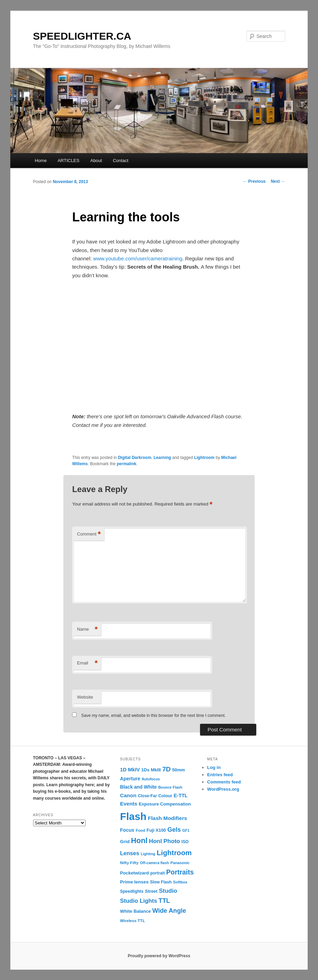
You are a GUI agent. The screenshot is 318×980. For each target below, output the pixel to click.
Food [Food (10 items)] (141, 830)
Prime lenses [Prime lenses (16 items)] (134, 882)
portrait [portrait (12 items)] (158, 873)
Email (87, 663)
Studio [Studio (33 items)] (168, 891)
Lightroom (204, 458)
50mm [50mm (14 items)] (178, 770)
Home (41, 161)
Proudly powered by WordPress (159, 956)
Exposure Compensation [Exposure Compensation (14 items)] (165, 804)
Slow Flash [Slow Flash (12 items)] (161, 882)
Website (85, 697)
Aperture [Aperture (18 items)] (130, 779)
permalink (126, 464)
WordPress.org (223, 789)
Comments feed (224, 782)
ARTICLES (68, 161)
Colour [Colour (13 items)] (165, 796)
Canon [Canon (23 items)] (128, 795)
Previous (254, 181)
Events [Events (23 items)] (129, 804)
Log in (214, 767)
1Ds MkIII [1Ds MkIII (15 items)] (151, 770)
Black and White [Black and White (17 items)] (138, 787)
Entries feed (220, 775)
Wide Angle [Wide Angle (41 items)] (169, 911)
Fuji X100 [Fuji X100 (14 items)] (156, 830)
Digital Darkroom (135, 458)
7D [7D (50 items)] (166, 769)
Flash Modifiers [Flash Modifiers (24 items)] (167, 818)
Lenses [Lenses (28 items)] (130, 853)
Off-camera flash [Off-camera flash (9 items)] (155, 863)
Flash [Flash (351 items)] (133, 816)
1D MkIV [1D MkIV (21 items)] (130, 770)
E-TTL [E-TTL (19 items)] (180, 796)
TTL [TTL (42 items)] (164, 901)
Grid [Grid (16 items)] (125, 842)
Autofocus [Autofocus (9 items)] (151, 779)
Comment (89, 534)
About (96, 161)
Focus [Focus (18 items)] (127, 830)
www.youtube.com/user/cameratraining (138, 258)
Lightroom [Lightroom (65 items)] (174, 853)
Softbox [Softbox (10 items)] (180, 882)
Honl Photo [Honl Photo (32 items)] (165, 841)
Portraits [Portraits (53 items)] (180, 872)
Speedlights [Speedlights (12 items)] (132, 891)
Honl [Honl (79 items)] (139, 841)
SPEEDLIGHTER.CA (82, 36)
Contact (121, 161)
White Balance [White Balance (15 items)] (135, 911)
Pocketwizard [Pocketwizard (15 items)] (134, 873)
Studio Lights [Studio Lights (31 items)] (138, 901)
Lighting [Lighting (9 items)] (148, 854)
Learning (162, 458)
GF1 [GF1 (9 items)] (186, 830)
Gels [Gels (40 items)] (174, 830)
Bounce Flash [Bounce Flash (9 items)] (170, 787)
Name (87, 629)
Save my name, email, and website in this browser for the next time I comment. (154, 716)
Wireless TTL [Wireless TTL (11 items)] (132, 921)
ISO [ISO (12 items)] (185, 842)
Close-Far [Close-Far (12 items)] (147, 796)
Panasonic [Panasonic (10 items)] (180, 863)
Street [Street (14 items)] (151, 891)
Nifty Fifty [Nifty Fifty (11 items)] (129, 863)
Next (278, 181)
